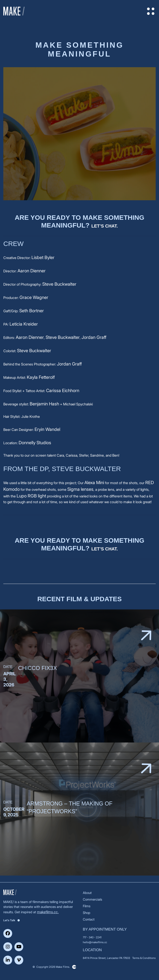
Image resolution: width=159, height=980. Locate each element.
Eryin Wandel (47, 429)
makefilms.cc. (48, 912)
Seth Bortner (32, 311)
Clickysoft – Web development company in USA (74, 967)
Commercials (92, 899)
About (87, 893)
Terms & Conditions (144, 958)
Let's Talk (12, 920)
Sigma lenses (80, 489)
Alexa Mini (94, 483)
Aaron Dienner (32, 271)
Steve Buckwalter (59, 284)
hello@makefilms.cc (95, 942)
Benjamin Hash (44, 404)
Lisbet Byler (43, 257)
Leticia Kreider (24, 324)
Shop (87, 913)
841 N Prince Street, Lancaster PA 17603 (106, 958)
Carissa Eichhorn (63, 391)
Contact (89, 919)
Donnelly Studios (35, 443)
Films (87, 906)
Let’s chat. (105, 226)
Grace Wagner (34, 297)
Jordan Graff (94, 337)
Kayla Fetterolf (41, 377)
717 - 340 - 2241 (92, 937)
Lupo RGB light (31, 496)
